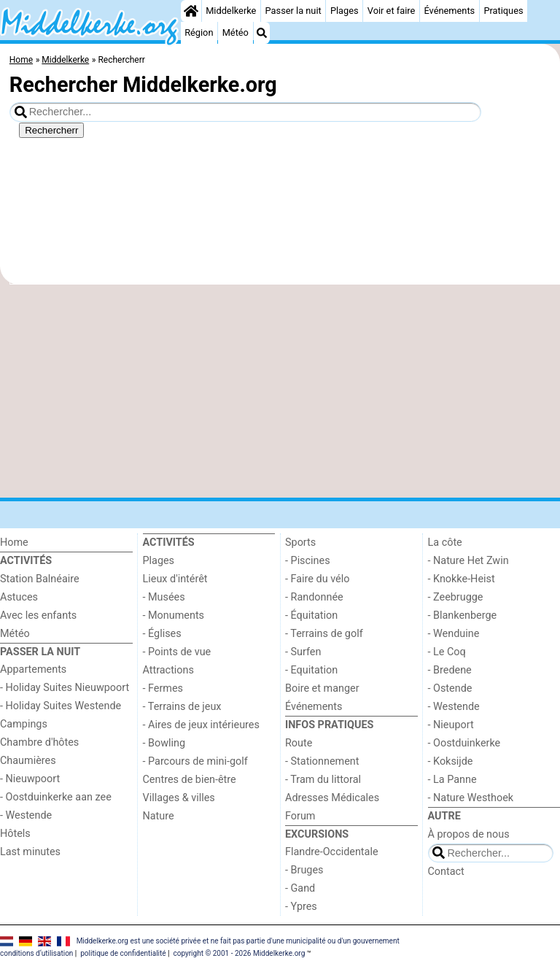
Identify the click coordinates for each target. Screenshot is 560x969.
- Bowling (164, 743)
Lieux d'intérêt (175, 579)
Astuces (19, 597)
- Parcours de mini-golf (195, 761)
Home (14, 543)
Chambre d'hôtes (39, 742)
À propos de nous (469, 834)
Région (199, 32)
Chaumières (28, 761)
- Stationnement (322, 761)
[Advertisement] (280, 391)
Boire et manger (322, 688)
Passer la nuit (293, 11)
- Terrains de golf (324, 634)
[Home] (191, 11)
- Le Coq (447, 652)
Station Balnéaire (40, 579)
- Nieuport (451, 725)
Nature (159, 816)
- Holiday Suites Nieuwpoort (65, 688)
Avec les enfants (38, 615)
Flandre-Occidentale (332, 852)
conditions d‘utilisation (36, 953)
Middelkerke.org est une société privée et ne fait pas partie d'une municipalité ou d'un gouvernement (238, 941)
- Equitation (311, 670)
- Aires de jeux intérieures (201, 725)
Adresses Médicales (332, 798)
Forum (300, 816)
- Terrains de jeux (182, 707)
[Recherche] (262, 33)
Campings (24, 724)
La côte (445, 543)
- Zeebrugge (456, 597)
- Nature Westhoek (471, 798)
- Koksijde (451, 761)
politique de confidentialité (123, 953)
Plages (345, 11)
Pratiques (503, 11)
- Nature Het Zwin (468, 561)
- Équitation (311, 615)
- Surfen (303, 652)
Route (299, 743)
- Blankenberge (463, 615)
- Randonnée (314, 597)
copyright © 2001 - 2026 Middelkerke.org (239, 953)
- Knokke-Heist (462, 579)
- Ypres (301, 907)
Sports (300, 543)
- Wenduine (454, 634)
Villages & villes (179, 798)
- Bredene (450, 670)
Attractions (168, 670)
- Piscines (308, 561)
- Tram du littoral (323, 780)
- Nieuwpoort (30, 779)
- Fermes (163, 688)
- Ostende (450, 688)
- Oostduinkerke (464, 743)
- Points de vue (177, 652)
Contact (446, 872)
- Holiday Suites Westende (61, 706)
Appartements (33, 669)
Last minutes (30, 852)
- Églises (162, 634)
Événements (449, 11)
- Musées (164, 597)
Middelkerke (231, 11)
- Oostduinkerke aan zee (56, 797)
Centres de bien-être (190, 780)
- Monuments (174, 615)
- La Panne (452, 780)
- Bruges (304, 870)
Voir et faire (391, 11)
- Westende (26, 815)
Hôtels (15, 834)
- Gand (300, 888)
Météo (236, 32)
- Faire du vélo (317, 579)
